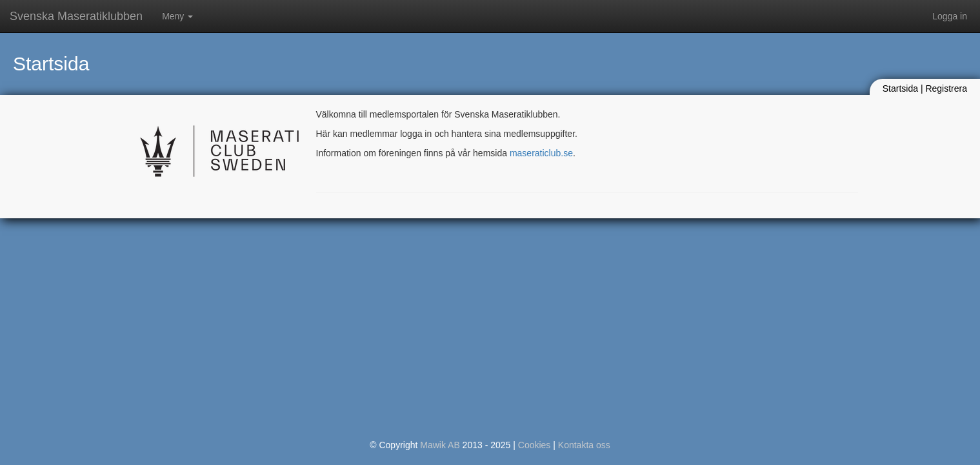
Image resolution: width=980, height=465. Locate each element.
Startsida (900, 88)
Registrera (946, 88)
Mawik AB (440, 445)
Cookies (535, 445)
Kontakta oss (584, 445)
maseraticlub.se (541, 153)
